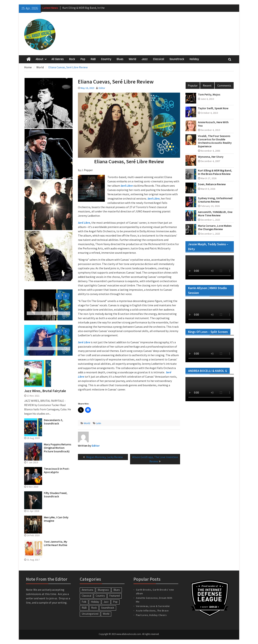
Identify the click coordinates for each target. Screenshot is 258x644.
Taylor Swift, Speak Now (213, 108)
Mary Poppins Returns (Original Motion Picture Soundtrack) (58, 448)
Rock (72, 59)
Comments (224, 85)
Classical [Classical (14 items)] (86, 596)
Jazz (145, 59)
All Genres (58, 59)
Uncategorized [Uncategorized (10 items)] (90, 614)
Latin (99, 423)
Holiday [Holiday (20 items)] (95, 602)
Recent (207, 85)
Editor (102, 88)
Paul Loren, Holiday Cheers (151, 615)
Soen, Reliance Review (212, 184)
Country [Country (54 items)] (100, 596)
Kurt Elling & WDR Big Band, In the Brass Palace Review (215, 172)
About (40, 59)
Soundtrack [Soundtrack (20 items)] (108, 608)
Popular (193, 85)
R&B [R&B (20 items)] (84, 608)
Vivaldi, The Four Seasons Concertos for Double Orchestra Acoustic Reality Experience (215, 141)
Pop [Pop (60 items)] (115, 602)
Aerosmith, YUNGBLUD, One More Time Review (215, 214)
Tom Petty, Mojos (209, 94)
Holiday (194, 59)
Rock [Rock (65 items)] (94, 608)
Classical (159, 59)
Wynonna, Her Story (211, 157)
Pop (83, 59)
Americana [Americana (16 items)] (87, 590)
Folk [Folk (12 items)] (84, 602)
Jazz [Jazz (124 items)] (106, 602)
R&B (93, 59)
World (132, 59)
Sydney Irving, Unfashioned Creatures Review (215, 200)
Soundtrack (177, 59)
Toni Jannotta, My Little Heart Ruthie (56, 543)
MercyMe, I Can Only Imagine (56, 519)
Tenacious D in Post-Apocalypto (57, 470)
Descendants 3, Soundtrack (53, 422)
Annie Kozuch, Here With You (213, 124)
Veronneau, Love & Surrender (153, 606)
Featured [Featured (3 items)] (114, 596)
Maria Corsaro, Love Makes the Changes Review (215, 227)
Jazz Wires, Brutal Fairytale (45, 391)
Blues (120, 59)
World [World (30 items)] (106, 614)
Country (106, 59)
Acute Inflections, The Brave (152, 611)
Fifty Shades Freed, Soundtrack (56, 495)
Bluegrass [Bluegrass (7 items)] (103, 590)
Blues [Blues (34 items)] (117, 590)
